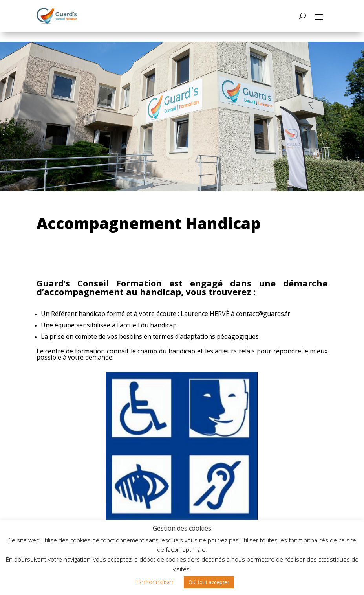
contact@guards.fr (263, 314)
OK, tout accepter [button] (209, 582)
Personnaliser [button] (155, 582)
